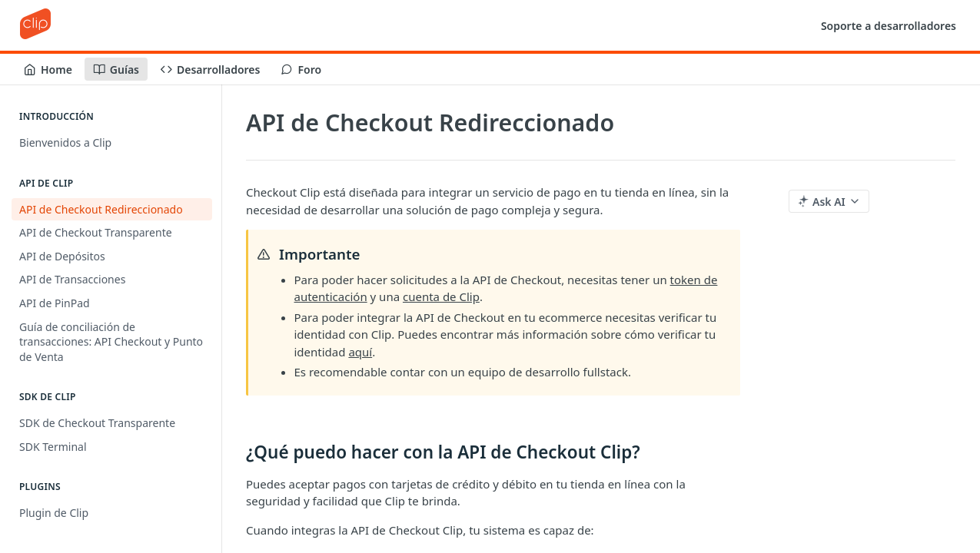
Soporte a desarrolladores (889, 26)
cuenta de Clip (441, 296)
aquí (360, 352)
